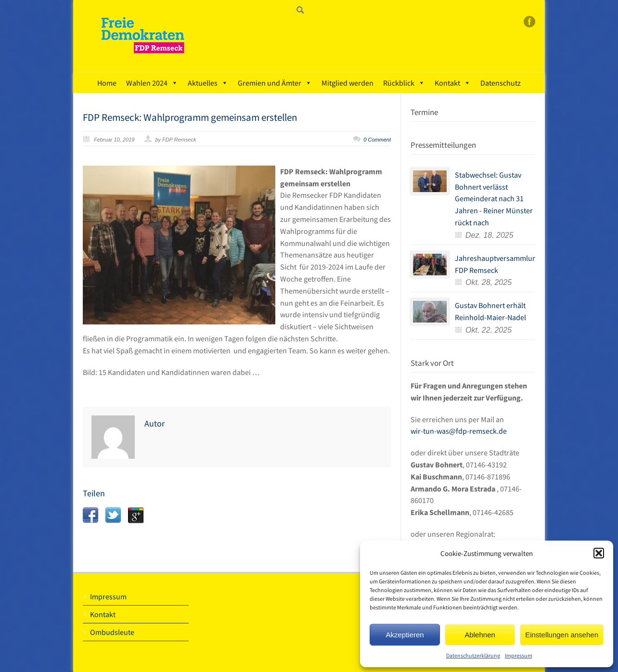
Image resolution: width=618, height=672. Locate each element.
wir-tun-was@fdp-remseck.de (459, 431)
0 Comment (377, 140)
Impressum (519, 655)
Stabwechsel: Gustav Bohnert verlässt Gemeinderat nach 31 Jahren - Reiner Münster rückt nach (494, 199)
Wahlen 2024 (152, 83)
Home (107, 83)
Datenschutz (501, 83)
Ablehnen (480, 635)
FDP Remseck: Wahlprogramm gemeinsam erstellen (190, 117)
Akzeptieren (405, 635)
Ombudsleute (112, 632)
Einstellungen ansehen (562, 635)
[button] (599, 553)
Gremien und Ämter (275, 83)
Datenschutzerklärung (473, 655)
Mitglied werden (348, 83)
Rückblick (404, 83)
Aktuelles (208, 83)
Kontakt (453, 83)
